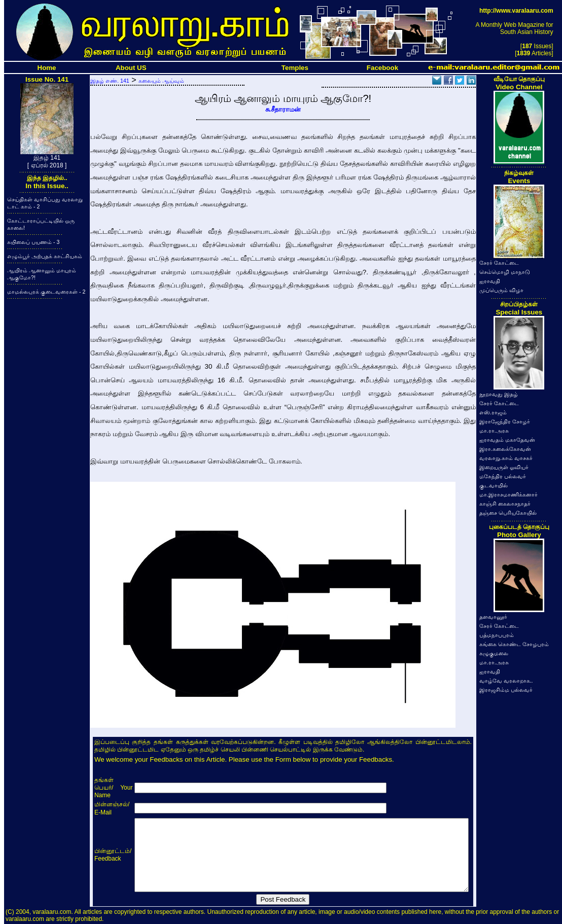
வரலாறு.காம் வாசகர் (506, 458)
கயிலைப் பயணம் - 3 (33, 242)
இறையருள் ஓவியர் (504, 467)
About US (131, 68)
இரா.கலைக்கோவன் (505, 449)
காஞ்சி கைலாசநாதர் (505, 504)
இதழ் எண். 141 (110, 81)
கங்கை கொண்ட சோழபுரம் (514, 644)
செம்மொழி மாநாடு (505, 272)
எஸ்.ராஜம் (493, 412)
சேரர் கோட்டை (499, 263)
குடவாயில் (494, 485)
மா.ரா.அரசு (494, 431)
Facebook (382, 68)
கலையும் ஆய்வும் (161, 81)
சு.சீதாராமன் (283, 109)
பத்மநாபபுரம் (497, 635)
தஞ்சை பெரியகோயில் (508, 513)
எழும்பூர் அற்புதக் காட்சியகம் (45, 256)
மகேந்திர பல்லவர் (503, 476)
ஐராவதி (490, 281)
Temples (295, 68)
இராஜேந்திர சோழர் (505, 421)
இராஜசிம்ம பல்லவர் (506, 690)
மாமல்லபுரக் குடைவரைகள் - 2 (46, 292)
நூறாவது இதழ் (499, 394)
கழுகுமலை (494, 653)
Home (47, 68)
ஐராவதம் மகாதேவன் (507, 440)
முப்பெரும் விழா (501, 290)
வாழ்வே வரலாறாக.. (506, 681)
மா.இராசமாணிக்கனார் (508, 494)
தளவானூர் (493, 617)
